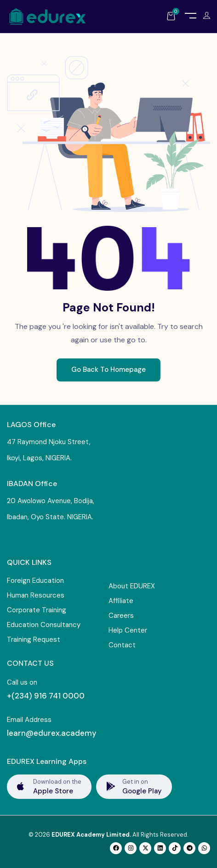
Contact (122, 645)
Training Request (34, 639)
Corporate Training (37, 610)
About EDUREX (132, 586)
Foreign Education (35, 581)
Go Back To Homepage (108, 369)
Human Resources (36, 595)
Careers (121, 616)
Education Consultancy (44, 625)
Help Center (128, 630)
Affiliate (121, 601)
